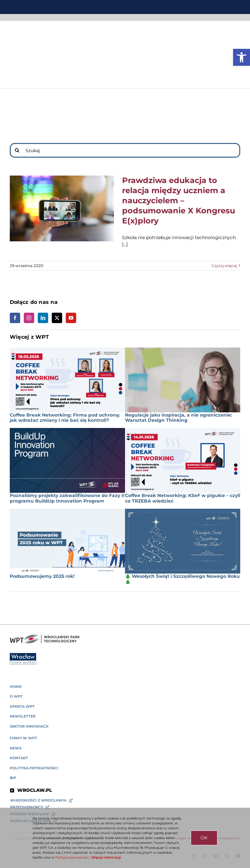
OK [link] (204, 838)
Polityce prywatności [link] (72, 857)
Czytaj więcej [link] (224, 266)
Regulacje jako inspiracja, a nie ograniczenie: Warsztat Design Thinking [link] (179, 418)
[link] (242, 57)
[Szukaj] (125, 150)
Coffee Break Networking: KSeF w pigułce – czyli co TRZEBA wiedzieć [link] (183, 498)
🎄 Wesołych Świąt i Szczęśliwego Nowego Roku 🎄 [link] (182, 579)
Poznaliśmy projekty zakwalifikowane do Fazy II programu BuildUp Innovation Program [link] (67, 498)
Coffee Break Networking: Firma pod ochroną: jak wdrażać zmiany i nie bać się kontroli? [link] (65, 418)
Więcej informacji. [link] (106, 857)
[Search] (17, 150)
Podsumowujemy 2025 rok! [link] (42, 576)
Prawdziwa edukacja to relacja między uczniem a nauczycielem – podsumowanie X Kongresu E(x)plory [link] (179, 200)
